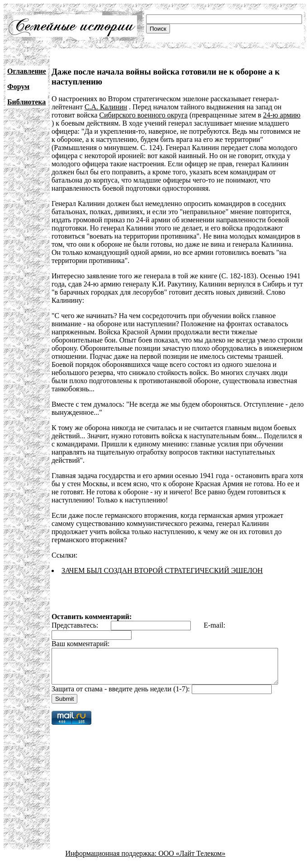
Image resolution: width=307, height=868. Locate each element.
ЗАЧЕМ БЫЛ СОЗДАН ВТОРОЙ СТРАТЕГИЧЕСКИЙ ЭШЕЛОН (162, 570)
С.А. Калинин (106, 107)
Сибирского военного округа (144, 115)
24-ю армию (282, 115)
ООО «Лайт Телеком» (192, 860)
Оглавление (27, 71)
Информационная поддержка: (112, 860)
